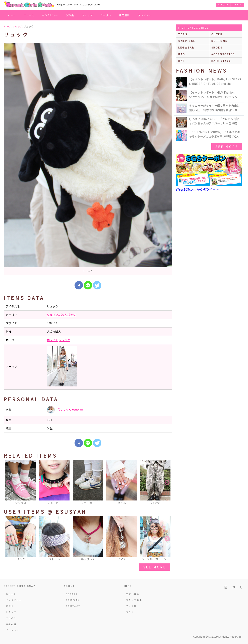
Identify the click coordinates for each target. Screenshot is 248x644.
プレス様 (131, 606)
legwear (186, 47)
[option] (88, 159)
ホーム (12, 15)
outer (217, 34)
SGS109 (72, 594)
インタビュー (50, 15)
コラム (130, 612)
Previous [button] (9, 483)
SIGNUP (223, 5)
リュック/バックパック (61, 315)
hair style (221, 61)
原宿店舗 (125, 15)
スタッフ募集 (134, 600)
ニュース (29, 15)
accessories (223, 54)
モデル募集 (133, 594)
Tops (183, 34)
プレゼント (144, 15)
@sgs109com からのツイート (198, 189)
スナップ (87, 15)
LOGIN (237, 5)
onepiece (187, 41)
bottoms (219, 41)
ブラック (64, 340)
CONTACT (73, 606)
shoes (217, 47)
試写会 (70, 15)
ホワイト (52, 340)
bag (182, 54)
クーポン (106, 15)
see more (155, 567)
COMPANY (73, 600)
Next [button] (167, 483)
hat (181, 61)
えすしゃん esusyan (65, 410)
